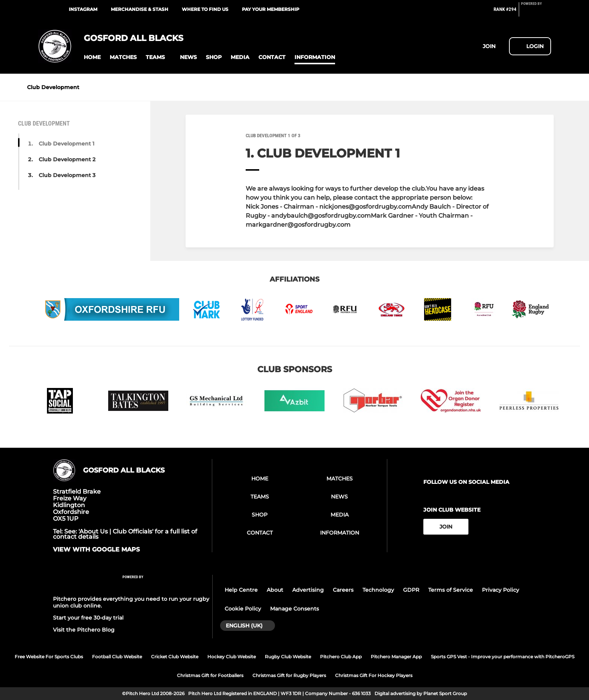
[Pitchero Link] (536, 12)
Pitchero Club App (341, 657)
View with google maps (96, 550)
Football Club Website (117, 657)
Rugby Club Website (288, 657)
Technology (378, 590)
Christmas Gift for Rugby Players (289, 675)
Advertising (308, 590)
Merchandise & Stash (140, 9)
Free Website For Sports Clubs (49, 657)
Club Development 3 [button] (67, 175)
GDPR (411, 590)
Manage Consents (294, 609)
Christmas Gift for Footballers (210, 675)
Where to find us (205, 9)
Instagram (83, 9)
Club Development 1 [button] (66, 144)
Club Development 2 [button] (67, 159)
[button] (92, 57)
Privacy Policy (501, 590)
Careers (343, 590)
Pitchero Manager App (396, 657)
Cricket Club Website (175, 657)
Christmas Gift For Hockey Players (374, 675)
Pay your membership (271, 9)
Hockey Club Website (232, 657)
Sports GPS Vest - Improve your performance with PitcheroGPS (503, 657)
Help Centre (241, 590)
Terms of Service (451, 590)
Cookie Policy (243, 609)
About (275, 590)
